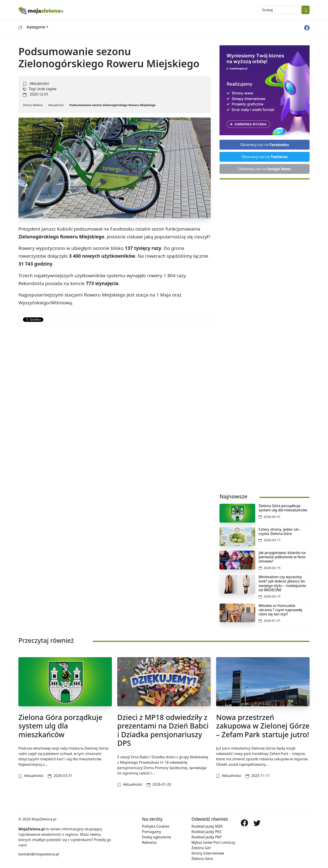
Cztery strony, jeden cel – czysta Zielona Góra (280, 531)
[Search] (280, 10)
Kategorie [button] (36, 27)
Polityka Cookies (156, 826)
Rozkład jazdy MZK (207, 826)
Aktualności (39, 83)
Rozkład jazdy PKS (206, 832)
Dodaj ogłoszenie (156, 837)
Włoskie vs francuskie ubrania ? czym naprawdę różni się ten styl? (280, 610)
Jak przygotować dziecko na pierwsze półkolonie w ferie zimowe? (282, 557)
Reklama (149, 842)
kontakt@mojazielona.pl (39, 854)
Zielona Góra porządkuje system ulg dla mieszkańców (283, 508)
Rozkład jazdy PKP (207, 837)
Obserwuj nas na (265, 145)
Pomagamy (152, 832)
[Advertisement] (265, 334)
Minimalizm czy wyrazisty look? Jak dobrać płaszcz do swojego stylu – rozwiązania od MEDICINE (282, 583)
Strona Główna (33, 105)
